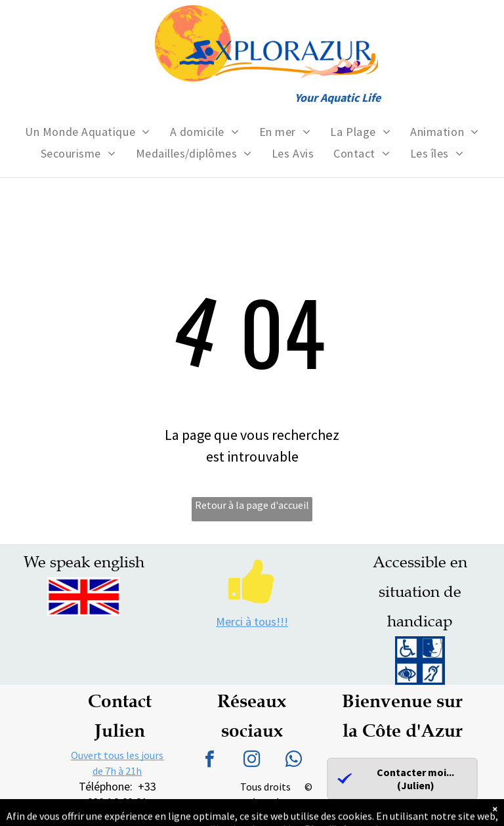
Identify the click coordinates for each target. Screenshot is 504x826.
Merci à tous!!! (252, 621)
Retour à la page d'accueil (252, 505)
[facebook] (210, 761)
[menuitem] (87, 132)
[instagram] (252, 761)
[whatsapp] (294, 761)
